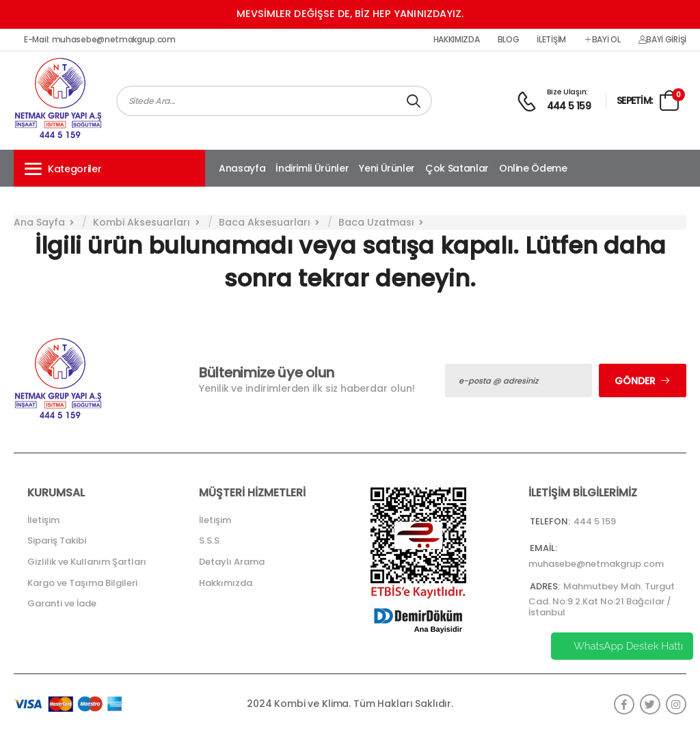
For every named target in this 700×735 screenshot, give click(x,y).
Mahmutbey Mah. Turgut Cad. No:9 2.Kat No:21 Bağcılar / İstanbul (602, 599)
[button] (109, 168)
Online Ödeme (533, 168)
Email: (543, 548)
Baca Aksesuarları (265, 222)
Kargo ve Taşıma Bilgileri (82, 583)
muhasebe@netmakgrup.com (596, 564)
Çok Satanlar (457, 168)
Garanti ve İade (62, 603)
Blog (509, 40)
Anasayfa (242, 168)
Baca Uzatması (376, 222)
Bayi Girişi (662, 40)
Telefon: (550, 521)
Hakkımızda (457, 40)
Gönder (635, 381)
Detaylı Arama (232, 562)
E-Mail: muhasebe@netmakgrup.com (100, 40)
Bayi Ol (602, 40)
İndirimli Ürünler (312, 168)
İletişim (551, 40)
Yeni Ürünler (387, 168)
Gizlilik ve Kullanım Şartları (87, 562)
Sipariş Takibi (57, 540)
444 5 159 (569, 106)
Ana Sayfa (39, 222)
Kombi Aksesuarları (142, 222)
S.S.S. (210, 540)
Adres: (545, 586)
